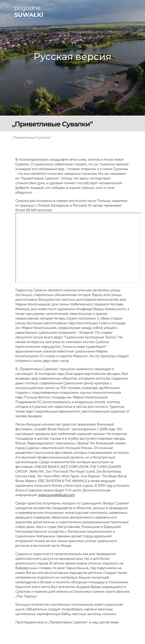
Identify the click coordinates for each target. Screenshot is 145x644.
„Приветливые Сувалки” (32, 138)
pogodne (29, 11)
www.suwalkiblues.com (57, 495)
